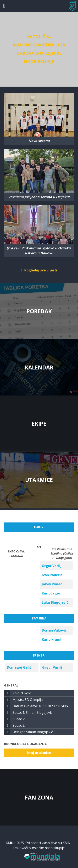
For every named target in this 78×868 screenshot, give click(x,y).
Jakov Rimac (52, 584)
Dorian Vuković (54, 630)
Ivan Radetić (52, 575)
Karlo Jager (51, 593)
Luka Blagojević (55, 602)
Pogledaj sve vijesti (39, 270)
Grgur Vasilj (52, 566)
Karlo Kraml (52, 639)
